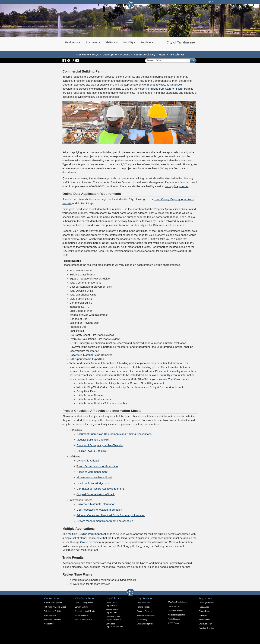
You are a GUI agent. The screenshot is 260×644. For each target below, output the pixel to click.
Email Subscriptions (145, 624)
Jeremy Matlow (81, 607)
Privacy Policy (204, 611)
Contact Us (49, 624)
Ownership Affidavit (88, 461)
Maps (162, 54)
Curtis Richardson (83, 615)
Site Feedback (205, 620)
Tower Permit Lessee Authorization (97, 466)
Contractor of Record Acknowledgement (100, 489)
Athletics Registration (177, 615)
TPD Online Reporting (146, 615)
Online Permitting (91, 542)
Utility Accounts (143, 603)
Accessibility (142, 620)
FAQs (96, 54)
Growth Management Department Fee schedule (105, 521)
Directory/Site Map (206, 603)
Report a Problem (144, 611)
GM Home (83, 54)
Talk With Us (177, 54)
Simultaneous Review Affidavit (94, 477)
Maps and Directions (53, 620)
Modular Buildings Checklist (93, 440)
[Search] (166, 60)
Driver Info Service (176, 611)
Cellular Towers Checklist (91, 451)
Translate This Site (206, 628)
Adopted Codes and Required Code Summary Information (111, 515)
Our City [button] (129, 42)
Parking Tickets (143, 607)
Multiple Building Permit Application (89, 534)
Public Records (174, 619)
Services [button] (147, 42)
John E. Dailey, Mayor (84, 603)
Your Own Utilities (179, 379)
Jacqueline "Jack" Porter (85, 611)
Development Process (116, 54)
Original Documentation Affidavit (96, 494)
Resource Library (145, 54)
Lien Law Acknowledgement (93, 483)
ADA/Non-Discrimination (178, 602)
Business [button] (93, 42)
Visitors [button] (112, 42)
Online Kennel (174, 606)
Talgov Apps (204, 607)
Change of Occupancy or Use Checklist (100, 445)
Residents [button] (73, 42)
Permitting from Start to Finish (164, 89)
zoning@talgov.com (177, 186)
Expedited (98, 359)
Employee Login (205, 624)
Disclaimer (203, 615)
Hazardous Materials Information (96, 504)
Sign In (210, 2)
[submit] (193, 60)
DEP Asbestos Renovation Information (99, 510)
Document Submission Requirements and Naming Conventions (114, 434)
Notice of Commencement (92, 472)
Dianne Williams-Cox (84, 620)
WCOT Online (174, 623)
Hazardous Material (81, 355)
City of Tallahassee (181, 42)
